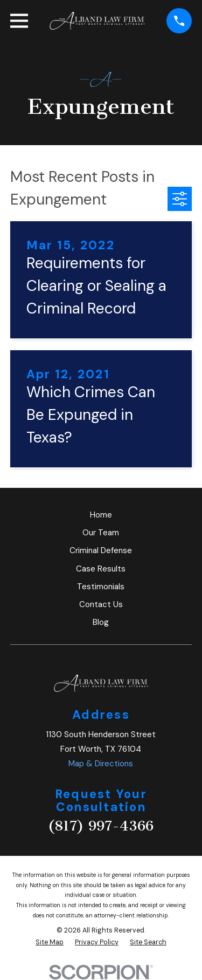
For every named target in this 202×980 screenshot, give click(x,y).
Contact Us (101, 604)
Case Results (101, 569)
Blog (101, 622)
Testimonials (101, 587)
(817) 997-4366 (101, 826)
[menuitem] (50, 942)
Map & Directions (101, 764)
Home (101, 515)
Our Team (101, 533)
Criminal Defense (101, 550)
